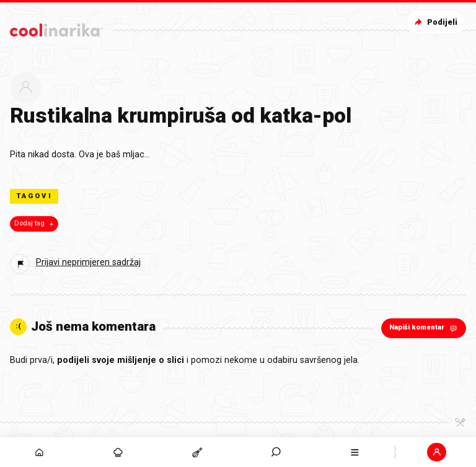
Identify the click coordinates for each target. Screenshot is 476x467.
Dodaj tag (35, 224)
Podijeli (435, 22)
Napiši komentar (424, 328)
